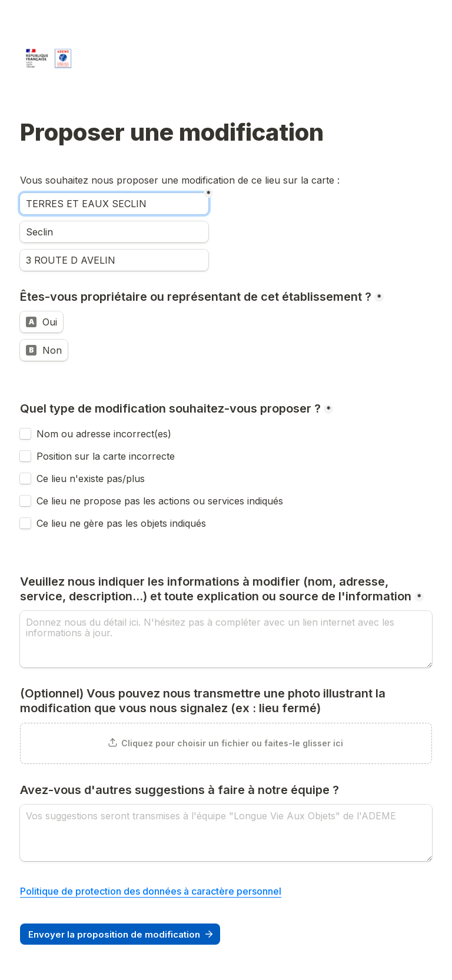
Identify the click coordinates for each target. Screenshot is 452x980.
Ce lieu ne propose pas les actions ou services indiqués (161, 501)
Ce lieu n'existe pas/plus (91, 479)
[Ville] (114, 232)
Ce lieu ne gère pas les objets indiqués (121, 523)
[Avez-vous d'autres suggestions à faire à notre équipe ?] (226, 833)
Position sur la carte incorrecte (107, 456)
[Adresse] (114, 260)
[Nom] (114, 204)
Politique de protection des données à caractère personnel (151, 891)
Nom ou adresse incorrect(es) (104, 434)
